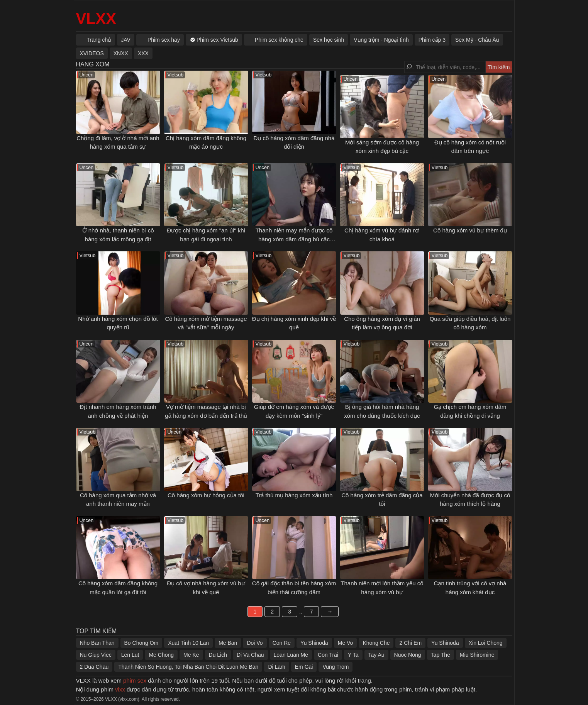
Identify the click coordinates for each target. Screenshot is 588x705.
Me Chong (161, 655)
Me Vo (346, 643)
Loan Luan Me (291, 655)
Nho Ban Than (97, 643)
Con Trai (328, 655)
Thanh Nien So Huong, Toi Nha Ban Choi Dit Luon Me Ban (188, 667)
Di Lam (276, 667)
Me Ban (228, 643)
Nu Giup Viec (96, 655)
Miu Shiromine (477, 655)
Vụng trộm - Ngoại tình (381, 40)
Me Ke (191, 655)
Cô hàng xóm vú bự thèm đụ (470, 230)
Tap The (441, 655)
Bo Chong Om (141, 643)
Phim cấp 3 (432, 40)
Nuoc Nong (408, 655)
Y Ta (353, 655)
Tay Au (376, 655)
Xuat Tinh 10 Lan (188, 643)
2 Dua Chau (94, 667)
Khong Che (376, 643)
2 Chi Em (410, 643)
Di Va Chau (250, 655)
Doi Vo (255, 643)
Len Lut (130, 655)
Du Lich (218, 655)
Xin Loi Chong (486, 643)
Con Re (282, 643)
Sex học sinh (329, 40)
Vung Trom (336, 667)
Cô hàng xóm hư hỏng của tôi (206, 495)
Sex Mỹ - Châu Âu (477, 40)
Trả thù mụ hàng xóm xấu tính (294, 495)
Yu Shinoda (314, 643)
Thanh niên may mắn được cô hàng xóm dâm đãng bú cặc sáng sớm (294, 239)
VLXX (96, 19)
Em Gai (304, 667)
